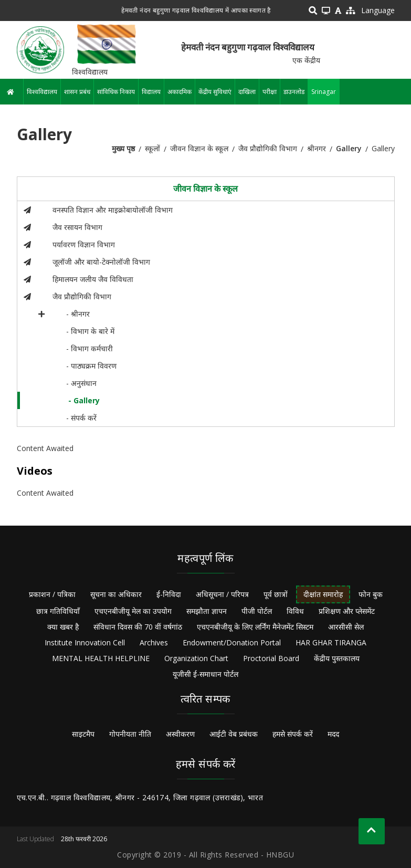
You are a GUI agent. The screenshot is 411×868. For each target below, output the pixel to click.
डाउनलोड (294, 92)
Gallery (349, 148)
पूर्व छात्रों (276, 594)
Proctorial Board (271, 658)
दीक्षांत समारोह (323, 594)
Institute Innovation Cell (85, 642)
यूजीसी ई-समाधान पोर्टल (205, 674)
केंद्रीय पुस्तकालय (337, 658)
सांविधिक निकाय (116, 92)
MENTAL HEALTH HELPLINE (101, 658)
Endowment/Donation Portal (232, 642)
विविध (295, 611)
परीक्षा (270, 92)
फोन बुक (371, 594)
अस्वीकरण (180, 734)
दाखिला (247, 92)
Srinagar (324, 92)
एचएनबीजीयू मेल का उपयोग (133, 611)
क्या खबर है (63, 627)
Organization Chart (196, 658)
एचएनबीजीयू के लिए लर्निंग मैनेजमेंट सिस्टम (255, 627)
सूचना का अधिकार (116, 594)
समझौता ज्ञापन (207, 611)
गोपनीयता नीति (130, 734)
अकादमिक (180, 92)
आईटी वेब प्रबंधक (234, 734)
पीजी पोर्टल (257, 611)
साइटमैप (83, 734)
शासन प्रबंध (77, 92)
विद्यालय (151, 92)
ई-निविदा (169, 594)
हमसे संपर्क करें (293, 734)
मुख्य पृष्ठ (123, 148)
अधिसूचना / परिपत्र (222, 594)
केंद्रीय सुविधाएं (215, 92)
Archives (154, 642)
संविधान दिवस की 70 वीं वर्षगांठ (138, 627)
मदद (333, 734)
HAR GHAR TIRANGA (331, 642)
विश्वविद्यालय (42, 92)
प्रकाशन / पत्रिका (52, 594)
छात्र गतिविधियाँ (58, 611)
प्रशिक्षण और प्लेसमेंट (347, 611)
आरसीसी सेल (346, 627)
